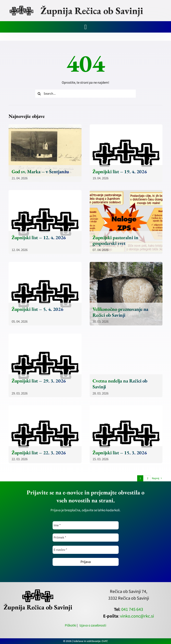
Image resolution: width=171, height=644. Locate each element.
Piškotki (71, 625)
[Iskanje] (39, 94)
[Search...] (85, 94)
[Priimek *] (86, 538)
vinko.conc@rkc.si (137, 616)
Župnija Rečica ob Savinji (92, 11)
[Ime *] (86, 525)
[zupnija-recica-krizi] (22, 7)
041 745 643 (132, 609)
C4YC (105, 641)
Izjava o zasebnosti (93, 625)
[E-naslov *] (86, 550)
